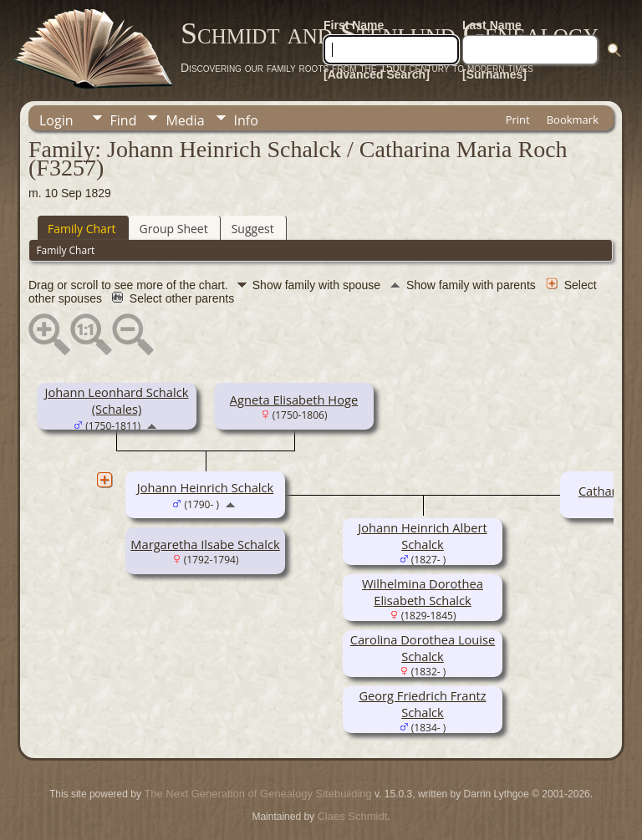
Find (124, 120)
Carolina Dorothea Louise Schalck (423, 648)
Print (518, 120)
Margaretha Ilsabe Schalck (205, 544)
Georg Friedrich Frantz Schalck (422, 704)
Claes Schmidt (352, 816)
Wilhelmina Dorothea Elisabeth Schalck (423, 592)
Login (56, 120)
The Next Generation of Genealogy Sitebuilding (257, 794)
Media (185, 120)
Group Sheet (174, 229)
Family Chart (82, 229)
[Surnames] (494, 74)
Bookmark (573, 120)
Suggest (253, 229)
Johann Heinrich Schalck (206, 487)
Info (246, 120)
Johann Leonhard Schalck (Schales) (117, 400)
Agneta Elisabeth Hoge (294, 400)
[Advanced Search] (377, 74)
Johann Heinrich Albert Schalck (422, 536)
